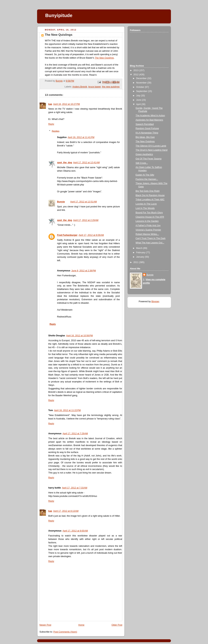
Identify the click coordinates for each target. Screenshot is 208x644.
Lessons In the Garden (147, 221)
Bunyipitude (59, 15)
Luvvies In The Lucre (146, 204)
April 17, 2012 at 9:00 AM (75, 531)
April (139, 104)
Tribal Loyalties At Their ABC (150, 200)
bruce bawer (95, 87)
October (141, 87)
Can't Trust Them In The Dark (151, 238)
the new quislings (111, 87)
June (139, 100)
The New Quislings (145, 141)
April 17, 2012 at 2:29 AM (86, 220)
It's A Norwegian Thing (147, 133)
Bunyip (61, 202)
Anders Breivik (80, 87)
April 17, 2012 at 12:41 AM (86, 163)
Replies (56, 131)
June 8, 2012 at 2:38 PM (84, 271)
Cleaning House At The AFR (150, 217)
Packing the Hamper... (147, 179)
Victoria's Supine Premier (148, 230)
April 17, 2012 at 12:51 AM (83, 202)
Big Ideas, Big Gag (145, 137)
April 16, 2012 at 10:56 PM (79, 336)
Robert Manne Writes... (147, 234)
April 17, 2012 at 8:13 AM (66, 511)
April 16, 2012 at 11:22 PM (67, 410)
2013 (136, 70)
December (142, 78)
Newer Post (45, 625)
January (141, 257)
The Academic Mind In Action (150, 116)
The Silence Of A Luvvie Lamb (151, 146)
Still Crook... (142, 163)
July (139, 96)
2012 (136, 75)
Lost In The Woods (145, 208)
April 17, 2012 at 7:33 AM (75, 488)
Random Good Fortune (147, 128)
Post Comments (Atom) (65, 632)
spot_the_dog (65, 163)
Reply (51, 124)
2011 (136, 262)
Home (81, 625)
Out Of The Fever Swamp (149, 159)
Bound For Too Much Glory (149, 213)
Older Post (117, 625)
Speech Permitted (145, 124)
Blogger (155, 302)
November (142, 83)
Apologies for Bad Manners (149, 120)
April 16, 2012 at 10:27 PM (67, 104)
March (140, 248)
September (142, 91)
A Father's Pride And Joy (148, 225)
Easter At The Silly (145, 175)
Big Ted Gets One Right (148, 191)
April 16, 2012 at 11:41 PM (81, 137)
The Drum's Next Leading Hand (152, 150)
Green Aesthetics (144, 154)
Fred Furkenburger (67, 235)
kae (50, 104)
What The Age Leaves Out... (150, 243)
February (141, 253)
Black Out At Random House (150, 195)
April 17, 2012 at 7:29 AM (75, 434)
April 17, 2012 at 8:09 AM (91, 235)
